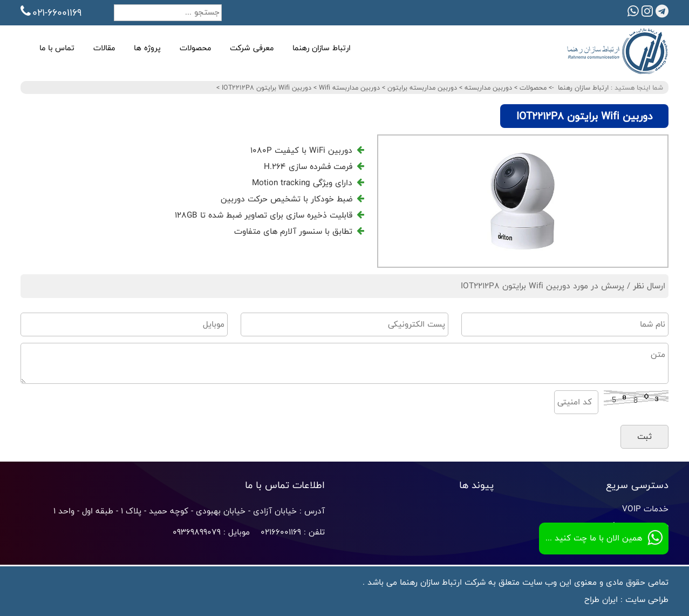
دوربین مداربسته (487, 87)
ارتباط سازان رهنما (322, 48)
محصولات (195, 48)
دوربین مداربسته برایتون (421, 87)
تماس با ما (57, 48)
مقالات (104, 48)
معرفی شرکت (252, 48)
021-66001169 (51, 12)
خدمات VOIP (645, 509)
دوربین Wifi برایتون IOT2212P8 (265, 87)
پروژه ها (147, 48)
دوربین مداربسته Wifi (348, 87)
